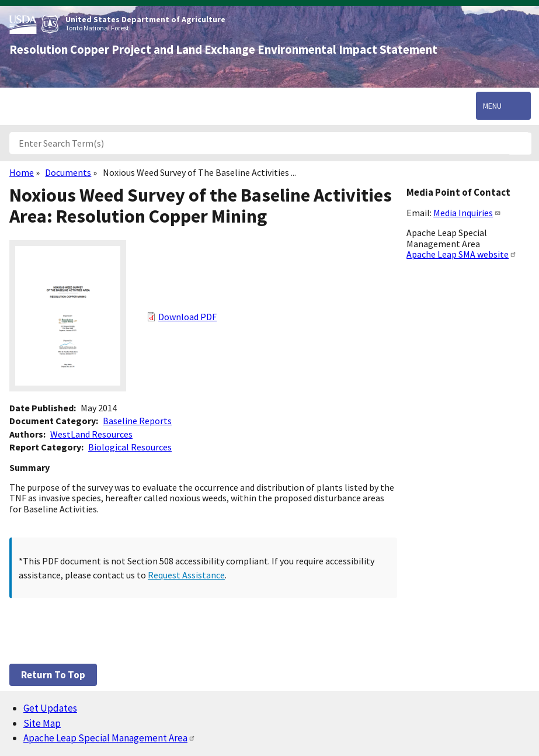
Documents (68, 172)
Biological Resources (130, 447)
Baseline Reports (137, 421)
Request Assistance (186, 575)
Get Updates (50, 708)
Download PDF (187, 317)
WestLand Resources (91, 434)
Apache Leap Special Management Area (109, 738)
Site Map (42, 723)
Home (22, 172)
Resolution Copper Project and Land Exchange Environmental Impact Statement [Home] (223, 50)
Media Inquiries (467, 213)
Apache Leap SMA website (462, 254)
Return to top (53, 675)
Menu (492, 106)
